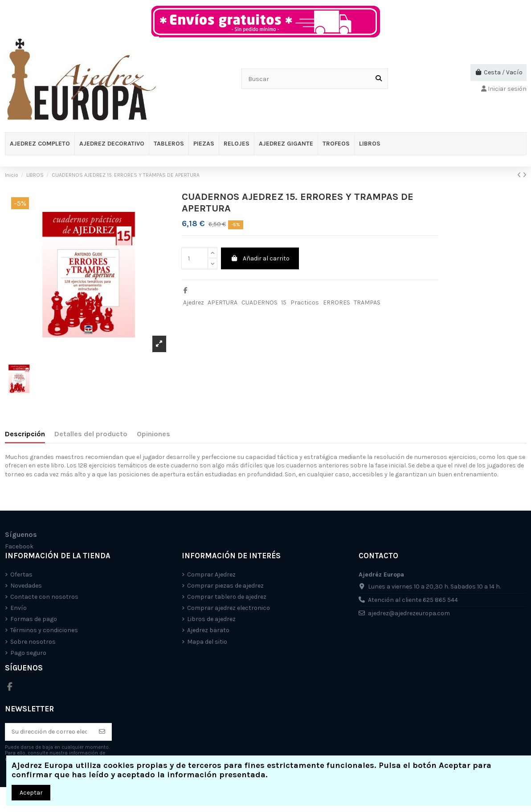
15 (284, 302)
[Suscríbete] (102, 732)
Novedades (26, 586)
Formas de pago (34, 619)
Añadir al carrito (260, 258)
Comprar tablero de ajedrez (227, 597)
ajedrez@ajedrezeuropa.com (409, 613)
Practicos (305, 302)
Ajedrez (194, 302)
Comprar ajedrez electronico (229, 608)
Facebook (19, 546)
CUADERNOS (259, 302)
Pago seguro (28, 653)
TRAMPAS (367, 302)
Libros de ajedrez (211, 619)
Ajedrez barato (208, 630)
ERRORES (337, 302)
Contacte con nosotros (44, 597)
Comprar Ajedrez (211, 574)
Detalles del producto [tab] (91, 434)
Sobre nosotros (33, 642)
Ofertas (21, 574)
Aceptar (31, 793)
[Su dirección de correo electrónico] (49, 732)
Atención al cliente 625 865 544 (413, 600)
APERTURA (223, 302)
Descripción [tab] (25, 434)
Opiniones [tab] (153, 434)
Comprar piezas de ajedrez (225, 586)
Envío (18, 608)
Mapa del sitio (207, 642)
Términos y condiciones (44, 630)
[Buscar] (379, 79)
